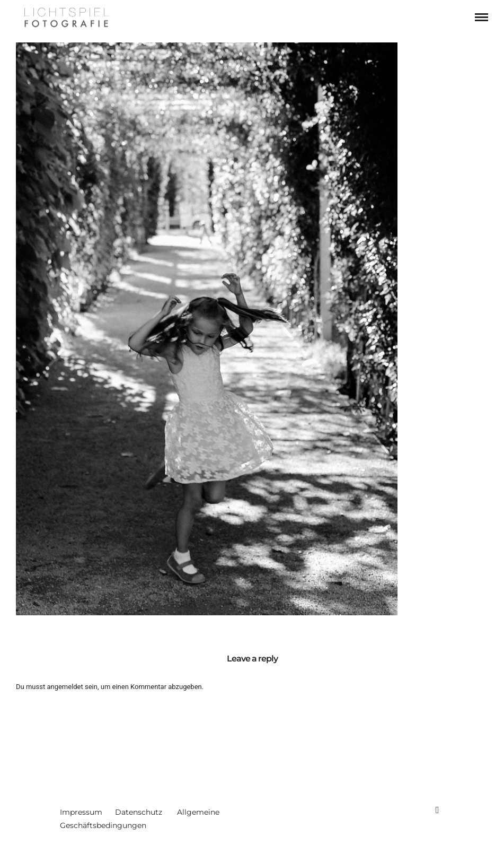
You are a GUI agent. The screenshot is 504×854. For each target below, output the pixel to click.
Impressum (81, 812)
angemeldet (65, 687)
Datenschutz (139, 812)
